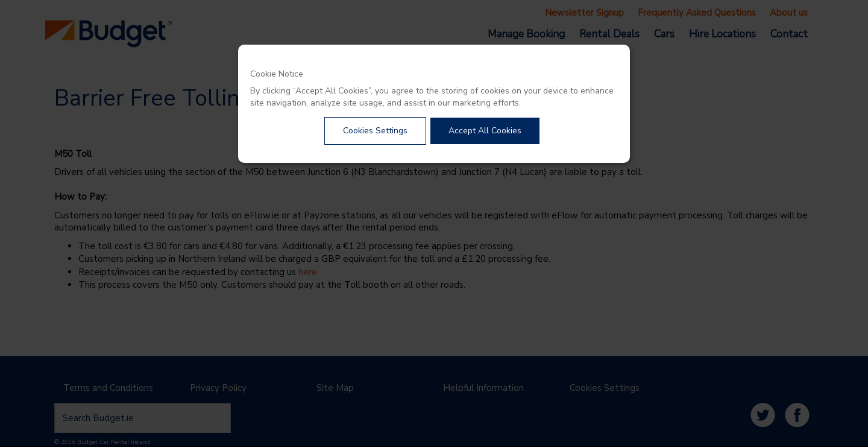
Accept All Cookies (485, 131)
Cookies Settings (375, 131)
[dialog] (434, 104)
